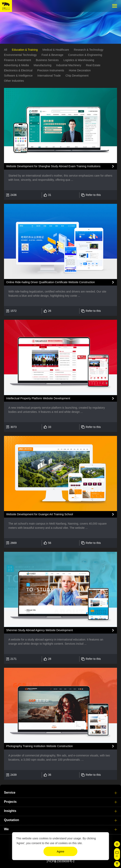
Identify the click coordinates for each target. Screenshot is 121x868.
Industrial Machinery (69, 66)
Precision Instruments (51, 71)
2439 (13, 776)
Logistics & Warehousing (79, 61)
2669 (13, 544)
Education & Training (25, 51)
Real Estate (93, 66)
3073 (13, 428)
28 (50, 660)
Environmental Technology (20, 56)
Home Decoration (80, 71)
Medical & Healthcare (56, 51)
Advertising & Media (16, 66)
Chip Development (77, 77)
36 (50, 776)
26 (50, 312)
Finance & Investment (17, 61)
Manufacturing (43, 66)
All (6, 51)
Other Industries (14, 82)
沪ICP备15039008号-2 (60, 861)
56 (50, 544)
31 (50, 196)
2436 (13, 196)
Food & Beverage (52, 56)
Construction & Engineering (85, 56)
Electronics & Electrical (18, 71)
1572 (13, 312)
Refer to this (93, 196)
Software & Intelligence (18, 77)
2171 (13, 660)
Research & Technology (89, 51)
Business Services (47, 61)
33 (50, 428)
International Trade (49, 77)
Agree (60, 851)
